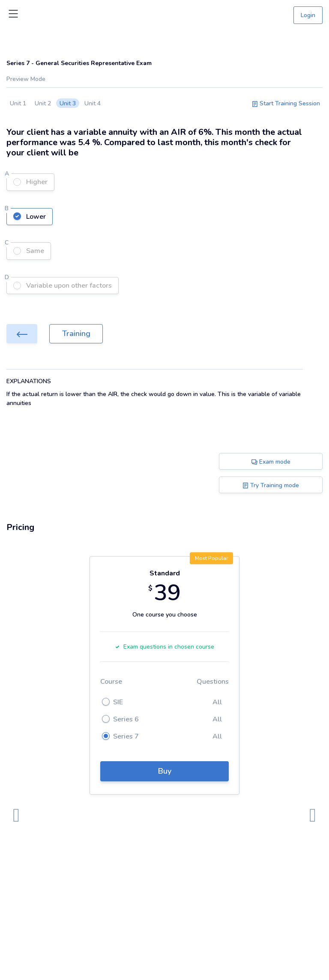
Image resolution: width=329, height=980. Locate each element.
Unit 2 (43, 103)
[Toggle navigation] (13, 15)
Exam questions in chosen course (164, 647)
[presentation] (16, 816)
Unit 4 (93, 103)
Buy (165, 771)
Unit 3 (68, 103)
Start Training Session (286, 103)
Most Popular (211, 558)
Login (308, 15)
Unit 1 (18, 103)
